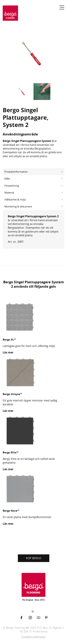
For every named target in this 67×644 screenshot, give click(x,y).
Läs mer (8, 352)
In (33, 611)
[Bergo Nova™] (33, 489)
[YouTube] (41, 618)
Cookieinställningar (34, 637)
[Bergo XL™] (33, 318)
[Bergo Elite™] (33, 431)
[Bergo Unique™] (33, 373)
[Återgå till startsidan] (10, 15)
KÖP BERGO (34, 558)
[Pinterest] (49, 618)
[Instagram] (33, 618)
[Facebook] (25, 618)
